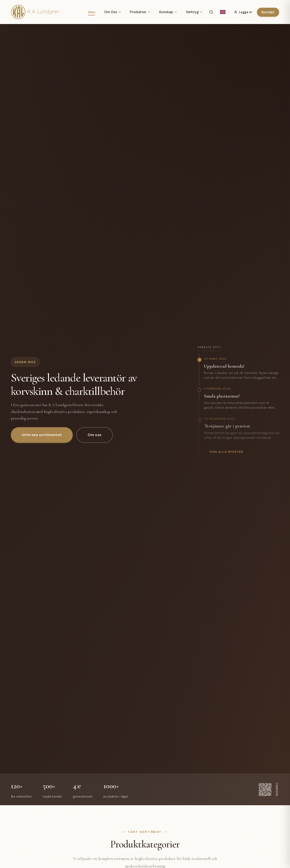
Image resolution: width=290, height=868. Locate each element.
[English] (223, 12)
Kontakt (268, 12)
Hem (92, 12)
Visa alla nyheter (226, 453)
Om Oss (112, 12)
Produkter (140, 12)
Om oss (95, 435)
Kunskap (168, 12)
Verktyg (194, 12)
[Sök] (211, 12)
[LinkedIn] (269, 790)
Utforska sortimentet (42, 435)
